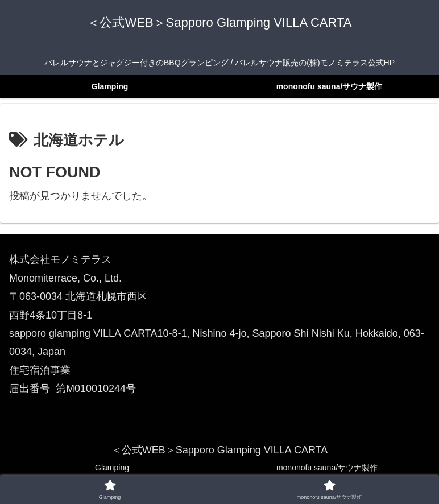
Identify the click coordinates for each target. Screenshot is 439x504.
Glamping (112, 468)
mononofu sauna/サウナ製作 (327, 468)
